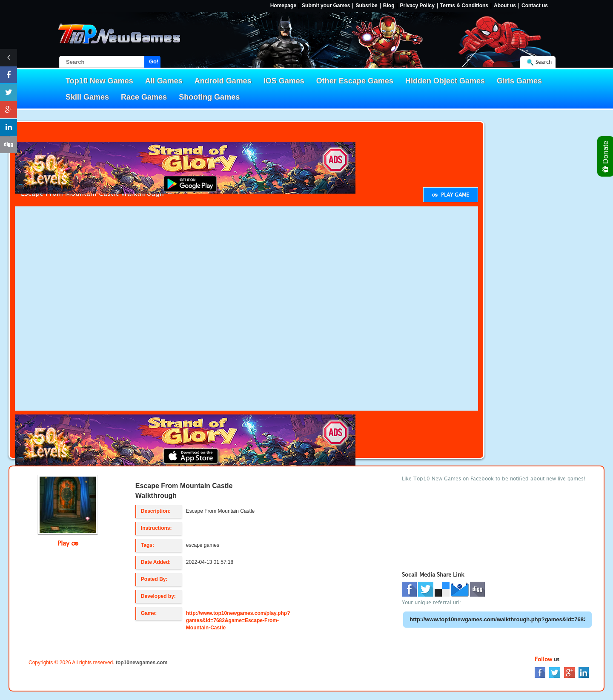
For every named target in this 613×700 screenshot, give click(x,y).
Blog (389, 6)
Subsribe (366, 6)
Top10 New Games (99, 81)
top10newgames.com (142, 663)
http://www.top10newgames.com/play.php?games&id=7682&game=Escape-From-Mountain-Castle (238, 620)
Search (544, 62)
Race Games (144, 97)
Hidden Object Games (445, 81)
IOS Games (284, 81)
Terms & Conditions (464, 6)
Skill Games (87, 97)
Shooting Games (209, 97)
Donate (606, 156)
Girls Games (519, 81)
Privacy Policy (417, 6)
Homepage (283, 6)
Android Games (223, 81)
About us (505, 6)
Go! (154, 61)
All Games (164, 81)
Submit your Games (326, 6)
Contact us (535, 6)
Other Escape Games (355, 81)
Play (68, 543)
